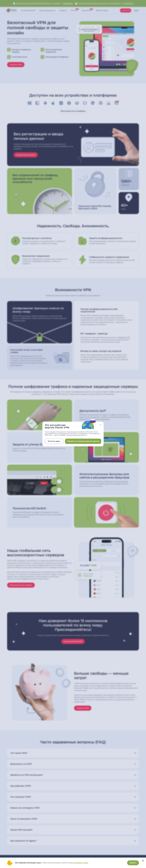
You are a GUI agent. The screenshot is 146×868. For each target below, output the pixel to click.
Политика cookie (81, 863)
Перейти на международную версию (83, 441)
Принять (133, 863)
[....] (143, 861)
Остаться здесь (54, 441)
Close (100, 425)
